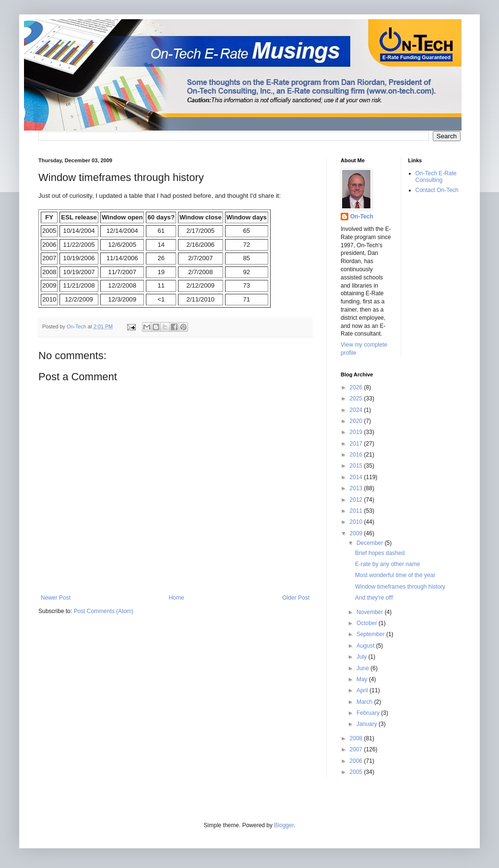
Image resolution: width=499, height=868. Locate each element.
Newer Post (56, 598)
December (371, 543)
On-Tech (362, 217)
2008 (357, 738)
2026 (357, 387)
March (365, 702)
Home (177, 598)
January (368, 724)
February (369, 713)
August (366, 646)
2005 (357, 772)
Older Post (296, 598)
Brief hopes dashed (380, 553)
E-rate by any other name (387, 564)
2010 (357, 522)
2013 (357, 488)
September (371, 634)
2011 (357, 511)
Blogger (284, 825)
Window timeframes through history (400, 587)
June (363, 668)
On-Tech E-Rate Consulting (436, 177)
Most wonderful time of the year (395, 575)
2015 (357, 466)
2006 (357, 761)
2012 (357, 500)
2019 (357, 432)
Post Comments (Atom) (103, 611)
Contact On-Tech (437, 190)
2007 (357, 749)
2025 (357, 398)
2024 (357, 410)
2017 (357, 444)
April (363, 690)
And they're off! (374, 598)
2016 (357, 455)
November (371, 612)
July (362, 657)
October (368, 623)
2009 (357, 533)
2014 (357, 477)
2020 (357, 421)
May (363, 679)
